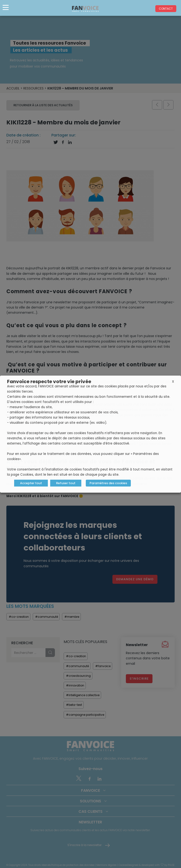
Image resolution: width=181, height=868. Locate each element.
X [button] (173, 382)
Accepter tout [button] (31, 483)
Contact (166, 9)
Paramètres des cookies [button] (108, 483)
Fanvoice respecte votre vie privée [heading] (49, 381)
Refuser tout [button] (66, 483)
